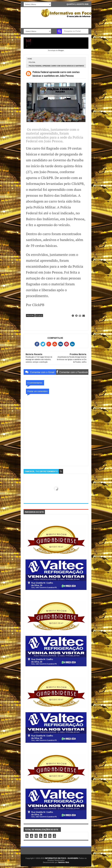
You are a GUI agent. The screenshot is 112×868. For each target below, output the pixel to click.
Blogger (61, 50)
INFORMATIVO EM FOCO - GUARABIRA (62, 858)
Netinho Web (64, 862)
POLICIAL (32, 62)
